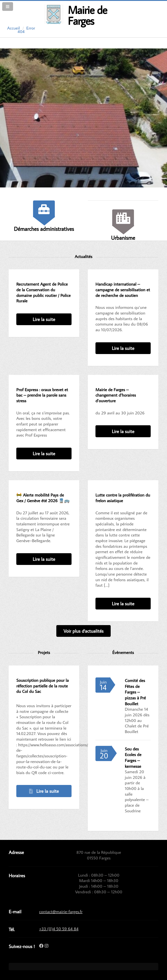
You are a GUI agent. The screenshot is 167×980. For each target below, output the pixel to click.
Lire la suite (44, 319)
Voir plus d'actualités (83, 631)
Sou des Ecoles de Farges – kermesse (133, 757)
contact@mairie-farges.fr (61, 911)
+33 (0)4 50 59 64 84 (59, 929)
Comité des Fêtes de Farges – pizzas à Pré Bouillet (135, 692)
